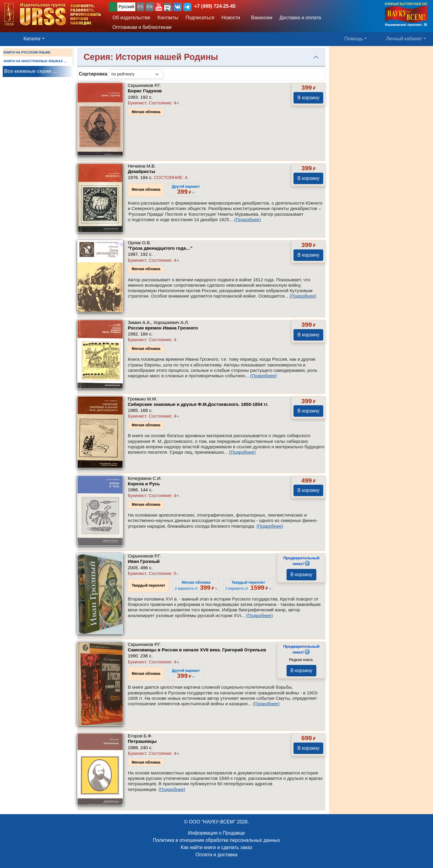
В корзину (308, 98)
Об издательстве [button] (131, 18)
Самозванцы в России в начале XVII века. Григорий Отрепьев (197, 650)
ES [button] (141, 7)
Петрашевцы (142, 741)
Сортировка (93, 74)
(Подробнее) (248, 219)
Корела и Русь (144, 484)
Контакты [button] (168, 18)
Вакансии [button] (260, 18)
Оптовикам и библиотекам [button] (142, 27)
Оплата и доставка (216, 855)
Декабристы (141, 171)
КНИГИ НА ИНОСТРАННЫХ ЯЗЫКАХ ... (35, 61)
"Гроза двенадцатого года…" (160, 248)
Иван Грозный (144, 561)
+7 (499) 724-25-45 (215, 6)
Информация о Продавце (216, 833)
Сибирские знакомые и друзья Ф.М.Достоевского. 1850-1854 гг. (198, 404)
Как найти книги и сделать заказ (216, 847)
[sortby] (136, 74)
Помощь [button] (354, 39)
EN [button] (150, 7)
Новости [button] (231, 18)
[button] (159, 7)
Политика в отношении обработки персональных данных (216, 840)
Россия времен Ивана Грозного (163, 328)
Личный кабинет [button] (404, 39)
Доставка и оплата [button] (300, 18)
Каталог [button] (32, 39)
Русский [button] (126, 7)
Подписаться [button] (200, 18)
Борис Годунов (145, 91)
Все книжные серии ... (30, 71)
